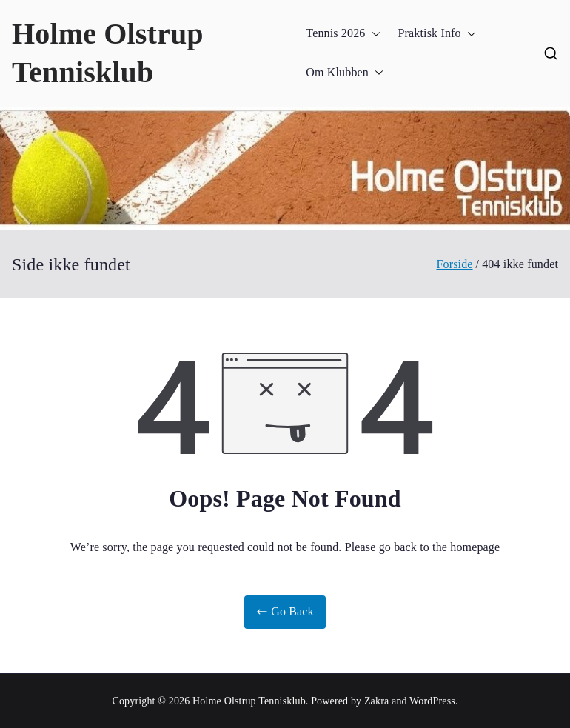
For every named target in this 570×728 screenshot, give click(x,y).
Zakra (376, 701)
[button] (373, 34)
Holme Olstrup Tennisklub (249, 701)
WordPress (432, 701)
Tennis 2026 (343, 34)
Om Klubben (345, 73)
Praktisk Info (437, 34)
